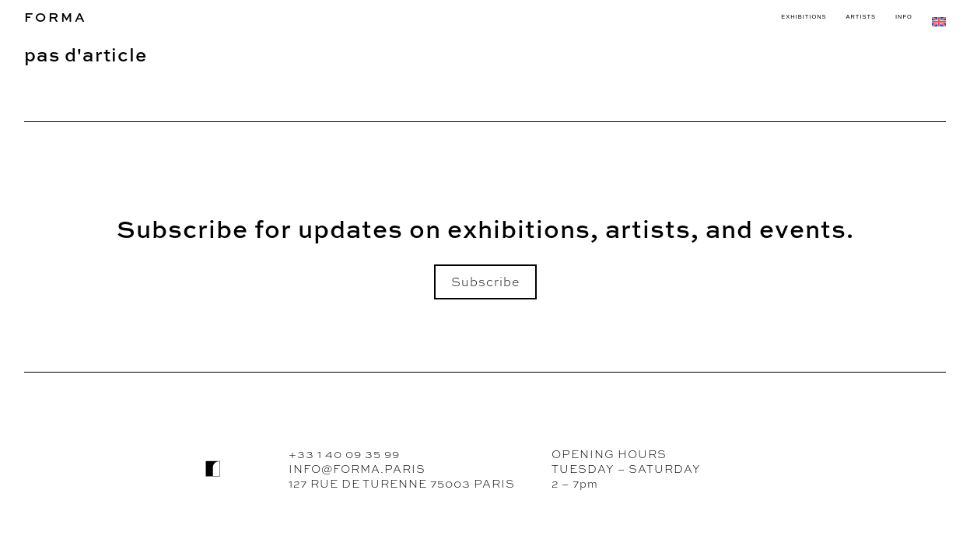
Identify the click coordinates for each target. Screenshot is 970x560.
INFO (904, 17)
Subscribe (485, 282)
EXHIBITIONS (804, 17)
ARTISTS (861, 17)
